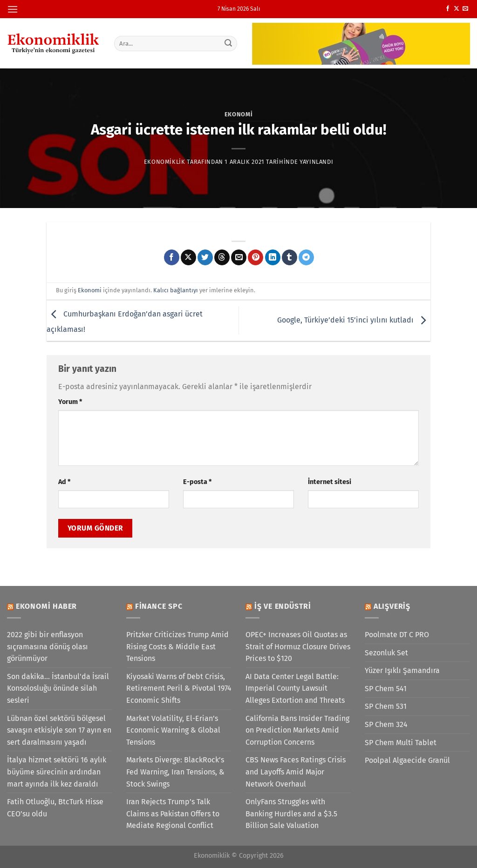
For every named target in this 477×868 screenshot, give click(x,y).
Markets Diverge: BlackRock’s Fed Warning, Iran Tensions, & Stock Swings (175, 772)
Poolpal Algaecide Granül (407, 760)
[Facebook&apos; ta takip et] (448, 9)
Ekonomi (239, 114)
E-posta (197, 482)
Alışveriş (392, 606)
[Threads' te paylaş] (222, 257)
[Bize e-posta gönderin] (465, 9)
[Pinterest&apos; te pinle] (256, 257)
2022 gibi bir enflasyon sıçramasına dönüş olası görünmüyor (48, 646)
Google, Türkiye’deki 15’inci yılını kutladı (354, 320)
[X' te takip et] (457, 9)
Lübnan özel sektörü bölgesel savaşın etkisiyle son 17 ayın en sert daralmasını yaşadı (59, 730)
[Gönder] (228, 43)
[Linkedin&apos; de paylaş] (273, 257)
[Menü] (13, 9)
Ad (64, 482)
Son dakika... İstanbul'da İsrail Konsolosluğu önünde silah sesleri (58, 688)
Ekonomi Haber (46, 606)
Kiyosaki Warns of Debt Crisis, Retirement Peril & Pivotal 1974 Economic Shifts (179, 688)
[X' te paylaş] (188, 257)
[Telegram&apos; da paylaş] (306, 257)
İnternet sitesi (330, 482)
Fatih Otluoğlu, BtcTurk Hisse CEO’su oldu (55, 808)
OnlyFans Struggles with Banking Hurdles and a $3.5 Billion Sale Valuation (291, 814)
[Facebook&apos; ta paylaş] (172, 257)
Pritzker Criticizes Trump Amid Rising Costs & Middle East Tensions (177, 646)
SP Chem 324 (386, 724)
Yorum (70, 402)
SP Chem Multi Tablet (401, 743)
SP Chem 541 (386, 689)
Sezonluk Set (386, 653)
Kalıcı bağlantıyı (176, 290)
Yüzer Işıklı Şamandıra (402, 670)
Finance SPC (159, 606)
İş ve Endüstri (283, 606)
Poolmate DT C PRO (397, 635)
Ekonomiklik (165, 162)
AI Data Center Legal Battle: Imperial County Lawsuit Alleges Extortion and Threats (295, 688)
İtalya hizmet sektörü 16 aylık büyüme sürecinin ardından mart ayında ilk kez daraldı (57, 772)
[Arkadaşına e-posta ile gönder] (239, 257)
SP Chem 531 (386, 706)
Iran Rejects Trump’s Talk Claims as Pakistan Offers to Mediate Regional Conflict (173, 814)
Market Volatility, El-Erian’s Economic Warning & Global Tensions (173, 730)
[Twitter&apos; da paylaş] (205, 257)
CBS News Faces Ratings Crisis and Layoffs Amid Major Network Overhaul (296, 772)
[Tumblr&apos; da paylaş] (290, 257)
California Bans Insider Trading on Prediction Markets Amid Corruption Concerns (297, 730)
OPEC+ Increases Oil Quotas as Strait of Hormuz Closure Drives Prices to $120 (298, 646)
